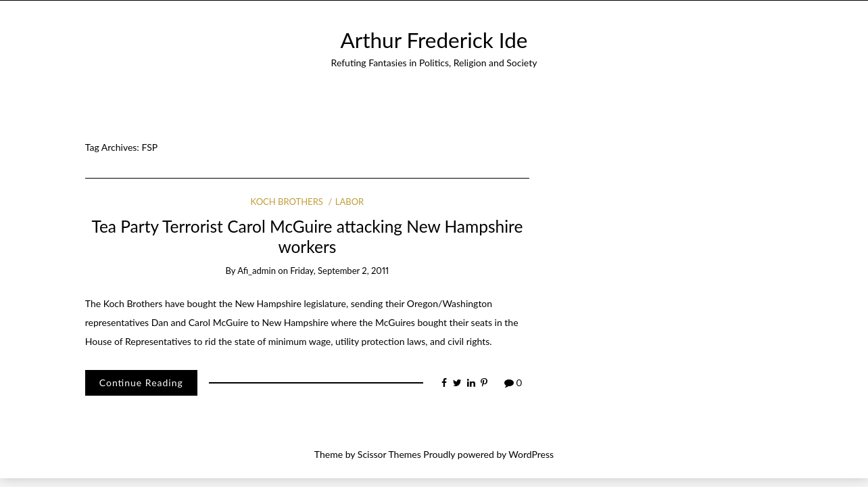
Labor (349, 202)
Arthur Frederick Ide (434, 40)
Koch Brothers (287, 202)
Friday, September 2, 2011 (339, 271)
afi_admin (257, 271)
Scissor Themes (389, 454)
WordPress (531, 454)
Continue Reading (141, 382)
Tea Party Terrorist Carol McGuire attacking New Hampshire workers (307, 236)
